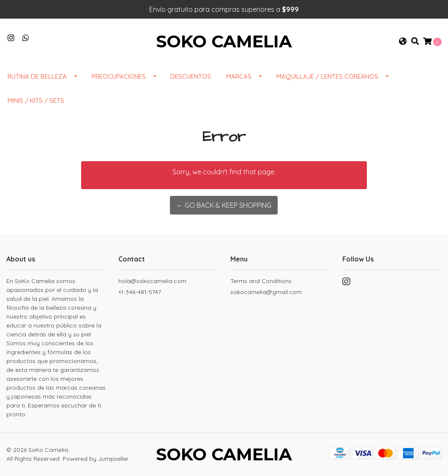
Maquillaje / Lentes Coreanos (327, 76)
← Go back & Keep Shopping (224, 205)
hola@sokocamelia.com (152, 281)
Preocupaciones (119, 76)
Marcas (239, 76)
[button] (403, 41)
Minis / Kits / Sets (36, 100)
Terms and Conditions (261, 281)
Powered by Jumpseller (95, 459)
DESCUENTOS (191, 76)
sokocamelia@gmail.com (266, 292)
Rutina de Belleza (37, 76)
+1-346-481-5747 (140, 292)
